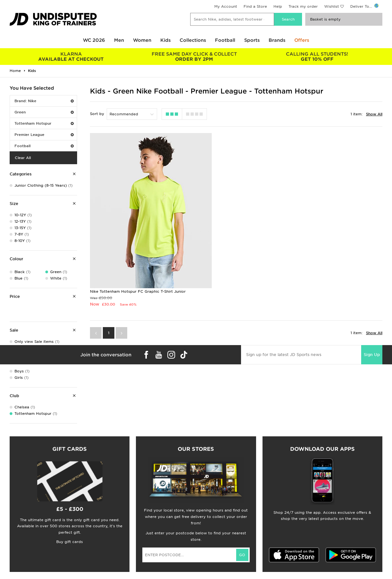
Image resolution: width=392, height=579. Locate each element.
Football (225, 40)
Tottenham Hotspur (44, 123)
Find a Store (255, 6)
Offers (302, 40)
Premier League (44, 135)
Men (119, 40)
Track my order (303, 6)
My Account (226, 6)
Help (278, 6)
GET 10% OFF (317, 57)
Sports (252, 40)
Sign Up (372, 323)
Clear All (23, 158)
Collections (193, 40)
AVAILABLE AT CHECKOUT (71, 57)
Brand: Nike (44, 101)
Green (44, 112)
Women (142, 40)
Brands (277, 40)
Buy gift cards (70, 542)
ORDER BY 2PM (194, 57)
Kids (165, 40)
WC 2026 (94, 40)
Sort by (97, 114)
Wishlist (332, 6)
